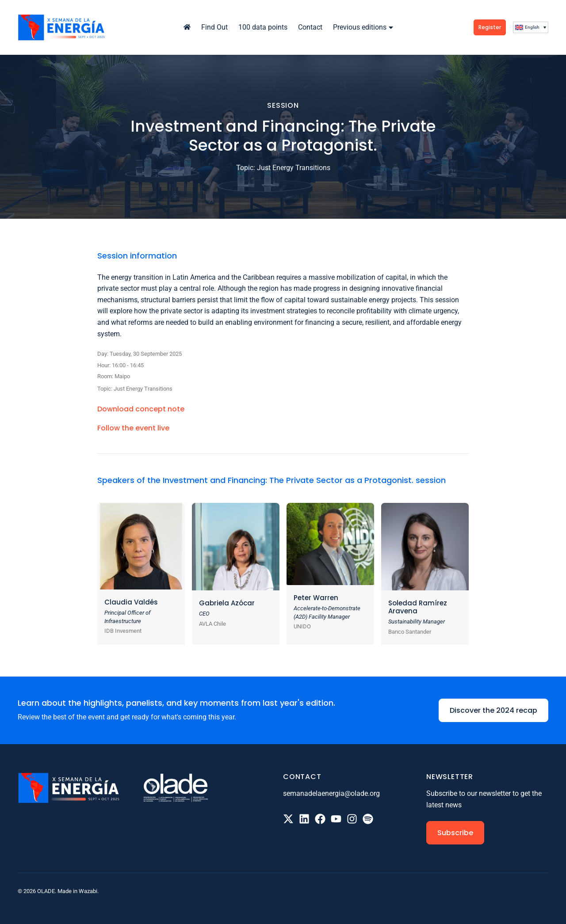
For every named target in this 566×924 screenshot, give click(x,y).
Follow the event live (133, 428)
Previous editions (364, 27)
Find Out (214, 27)
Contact (310, 27)
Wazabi (88, 891)
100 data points (263, 27)
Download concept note (141, 409)
